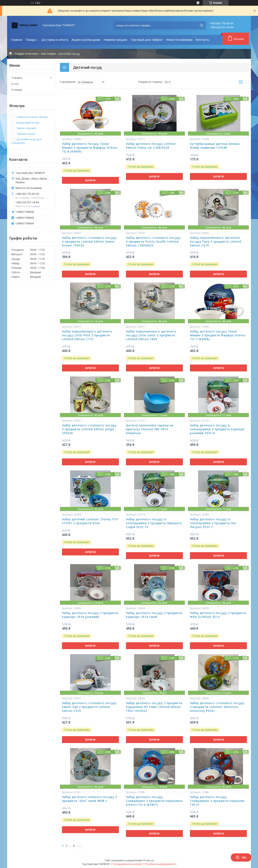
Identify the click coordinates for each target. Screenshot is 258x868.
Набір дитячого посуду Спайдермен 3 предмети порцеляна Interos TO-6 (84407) (154, 801)
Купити (90, 180)
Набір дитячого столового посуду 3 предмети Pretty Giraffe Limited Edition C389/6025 (153, 242)
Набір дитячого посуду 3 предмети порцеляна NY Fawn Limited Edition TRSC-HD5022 (154, 707)
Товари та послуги (26, 54)
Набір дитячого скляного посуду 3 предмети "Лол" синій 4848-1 (89, 799)
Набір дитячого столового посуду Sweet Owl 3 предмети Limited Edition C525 (89, 707)
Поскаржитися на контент (128, 864)
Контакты (202, 40)
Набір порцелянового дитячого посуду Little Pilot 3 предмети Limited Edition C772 (87, 335)
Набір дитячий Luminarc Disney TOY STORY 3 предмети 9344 (90, 521)
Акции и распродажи (86, 40)
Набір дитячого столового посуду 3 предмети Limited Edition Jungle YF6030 (89, 429)
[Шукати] (202, 25)
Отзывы (17, 90)
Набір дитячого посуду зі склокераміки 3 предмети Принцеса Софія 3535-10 (154, 523)
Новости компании (179, 40)
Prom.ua (149, 860)
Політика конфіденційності (161, 864)
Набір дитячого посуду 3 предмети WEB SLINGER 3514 (218, 615)
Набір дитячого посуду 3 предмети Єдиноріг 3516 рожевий (90, 615)
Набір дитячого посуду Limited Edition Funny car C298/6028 (151, 146)
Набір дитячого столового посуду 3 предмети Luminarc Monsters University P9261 (217, 707)
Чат (241, 857)
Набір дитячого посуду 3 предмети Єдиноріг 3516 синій (154, 615)
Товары (31, 40)
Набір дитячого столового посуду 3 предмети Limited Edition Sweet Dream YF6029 (89, 242)
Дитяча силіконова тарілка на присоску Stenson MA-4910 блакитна (150, 429)
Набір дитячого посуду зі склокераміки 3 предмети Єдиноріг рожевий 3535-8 (217, 429)
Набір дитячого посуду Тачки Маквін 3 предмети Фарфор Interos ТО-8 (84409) (90, 148)
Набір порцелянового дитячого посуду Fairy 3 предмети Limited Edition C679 (216, 242)
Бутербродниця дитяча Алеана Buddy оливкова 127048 (215, 146)
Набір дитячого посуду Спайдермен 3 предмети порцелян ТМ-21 (217, 801)
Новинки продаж (115, 40)
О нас (15, 84)
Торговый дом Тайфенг (147, 40)
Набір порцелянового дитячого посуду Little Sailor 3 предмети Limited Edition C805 (151, 335)
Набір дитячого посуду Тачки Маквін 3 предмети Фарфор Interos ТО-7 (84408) (218, 335)
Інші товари (48, 54)
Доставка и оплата (55, 40)
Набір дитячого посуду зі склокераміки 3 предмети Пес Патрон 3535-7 (213, 523)
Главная (16, 40)
